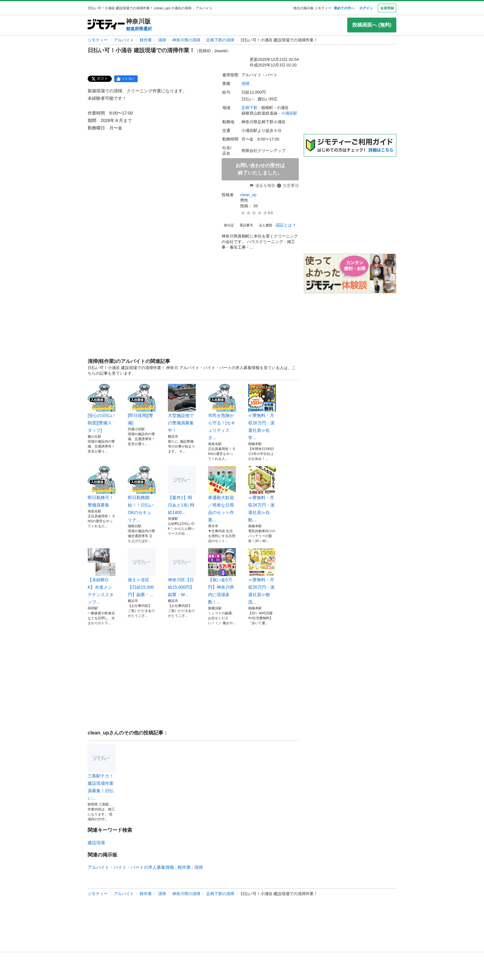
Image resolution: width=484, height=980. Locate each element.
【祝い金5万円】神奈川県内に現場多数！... (222, 576)
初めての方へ (344, 8)
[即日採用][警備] (142, 405)
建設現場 (96, 843)
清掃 (162, 40)
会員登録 (387, 8)
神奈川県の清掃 (186, 40)
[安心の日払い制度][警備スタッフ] (102, 408)
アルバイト (124, 40)
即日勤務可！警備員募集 (102, 487)
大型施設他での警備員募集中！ (182, 408)
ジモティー (98, 40)
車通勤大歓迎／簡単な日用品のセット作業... (222, 494)
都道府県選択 (139, 29)
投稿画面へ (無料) (372, 25)
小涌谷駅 (289, 113)
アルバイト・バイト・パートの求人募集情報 (131, 867)
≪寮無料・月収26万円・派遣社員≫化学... (262, 412)
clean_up (248, 195)
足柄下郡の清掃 (220, 40)
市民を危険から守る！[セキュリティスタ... (222, 412)
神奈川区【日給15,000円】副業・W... (182, 573)
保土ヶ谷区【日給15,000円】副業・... (142, 573)
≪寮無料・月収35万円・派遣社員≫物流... (262, 576)
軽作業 (146, 40)
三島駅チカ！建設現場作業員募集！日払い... (102, 772)
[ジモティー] (106, 25)
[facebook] (126, 79)
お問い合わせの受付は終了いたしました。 (260, 169)
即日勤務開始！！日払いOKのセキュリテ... (142, 494)
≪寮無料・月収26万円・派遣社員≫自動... (262, 494)
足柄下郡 (249, 108)
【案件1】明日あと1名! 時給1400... (182, 490)
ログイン (366, 8)
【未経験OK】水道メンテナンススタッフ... (102, 576)
